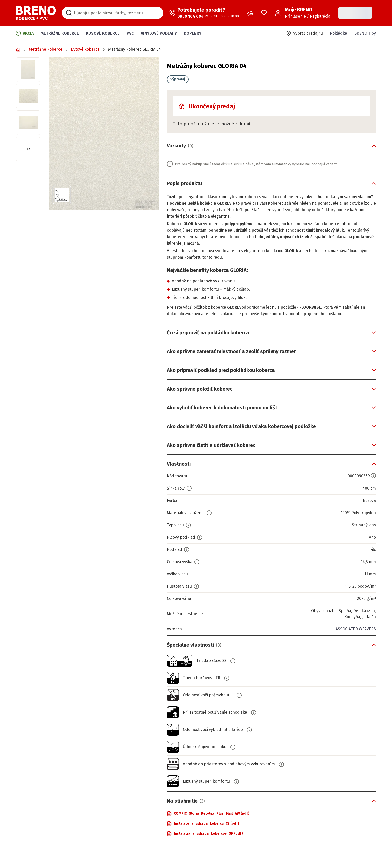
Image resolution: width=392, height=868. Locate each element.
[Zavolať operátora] (204, 13)
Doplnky (193, 33)
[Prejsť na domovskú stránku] (36, 13)
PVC (130, 33)
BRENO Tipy (365, 33)
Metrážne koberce (60, 33)
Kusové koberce (103, 33)
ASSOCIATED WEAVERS (356, 629)
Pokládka (339, 33)
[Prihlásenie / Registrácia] (303, 13)
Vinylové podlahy (159, 33)
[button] (104, 134)
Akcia (25, 33)
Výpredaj (178, 79)
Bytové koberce (85, 49)
